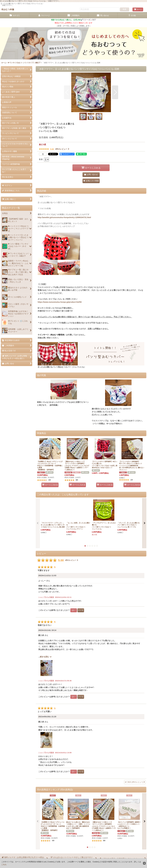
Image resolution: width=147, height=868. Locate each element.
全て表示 (135, 782)
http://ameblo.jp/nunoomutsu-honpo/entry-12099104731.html (64, 217)
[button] (132, 16)
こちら (4, 864)
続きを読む (46, 657)
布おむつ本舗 (8, 9)
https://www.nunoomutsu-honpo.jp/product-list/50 (60, 302)
